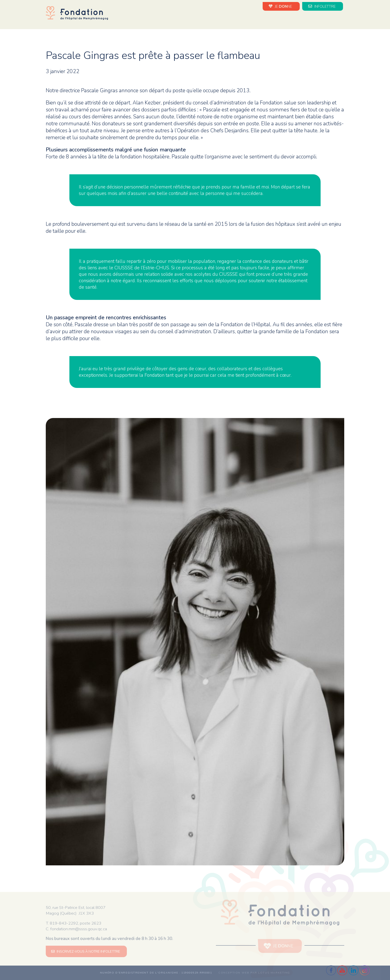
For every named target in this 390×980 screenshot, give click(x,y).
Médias (327, 20)
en (342, 20)
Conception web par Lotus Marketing (254, 973)
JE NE (281, 6)
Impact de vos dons (291, 20)
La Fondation (185, 20)
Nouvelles (218, 20)
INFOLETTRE (323, 6)
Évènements (249, 20)
